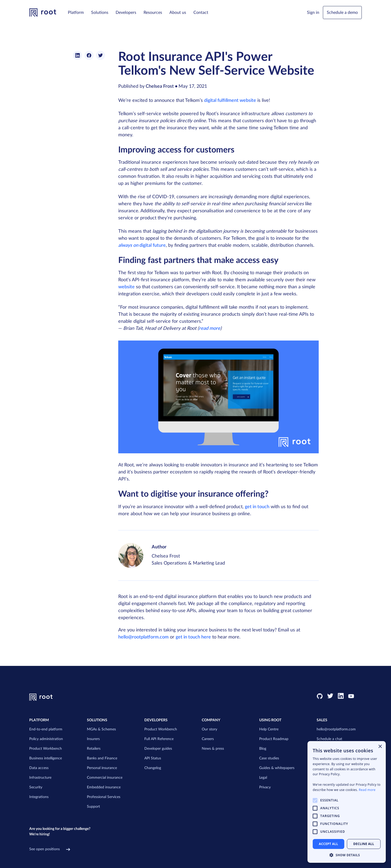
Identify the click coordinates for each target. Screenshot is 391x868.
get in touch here (193, 637)
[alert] (347, 802)
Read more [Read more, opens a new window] (367, 790)
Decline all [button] (364, 844)
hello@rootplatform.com (143, 637)
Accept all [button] (329, 844)
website (126, 287)
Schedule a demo (342, 13)
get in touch (257, 507)
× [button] (380, 747)
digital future (142, 245)
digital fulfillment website (230, 101)
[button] (76, 13)
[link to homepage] (43, 13)
